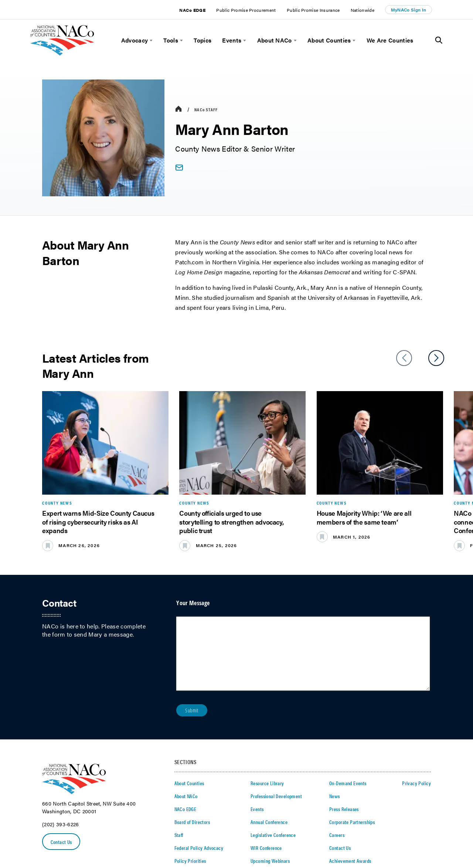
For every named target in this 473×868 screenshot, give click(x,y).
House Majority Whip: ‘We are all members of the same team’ (364, 517)
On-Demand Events (348, 711)
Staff (206, 109)
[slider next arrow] (436, 358)
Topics (203, 40)
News (335, 724)
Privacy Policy (416, 711)
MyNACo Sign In (409, 10)
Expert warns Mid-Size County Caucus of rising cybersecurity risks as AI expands (98, 522)
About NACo (275, 40)
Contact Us (61, 770)
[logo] (62, 53)
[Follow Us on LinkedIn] (400, 832)
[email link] (179, 168)
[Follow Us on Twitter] (376, 832)
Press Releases (344, 737)
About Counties (329, 40)
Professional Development (276, 724)
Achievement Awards (350, 789)
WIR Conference (266, 776)
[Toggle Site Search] (439, 40)
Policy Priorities (190, 789)
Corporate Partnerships (352, 750)
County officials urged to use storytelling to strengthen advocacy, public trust (232, 522)
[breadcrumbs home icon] (178, 109)
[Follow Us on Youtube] (414, 832)
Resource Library (267, 711)
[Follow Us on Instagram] (428, 832)
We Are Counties (390, 40)
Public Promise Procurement (246, 10)
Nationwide (363, 10)
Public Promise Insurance (313, 10)
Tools (171, 40)
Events (232, 40)
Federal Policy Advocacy (199, 776)
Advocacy (135, 40)
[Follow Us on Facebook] (387, 832)
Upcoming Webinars (270, 789)
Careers (337, 763)
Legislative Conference (273, 763)
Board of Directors (192, 750)
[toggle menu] (150, 40)
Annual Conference (269, 750)
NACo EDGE (192, 10)
